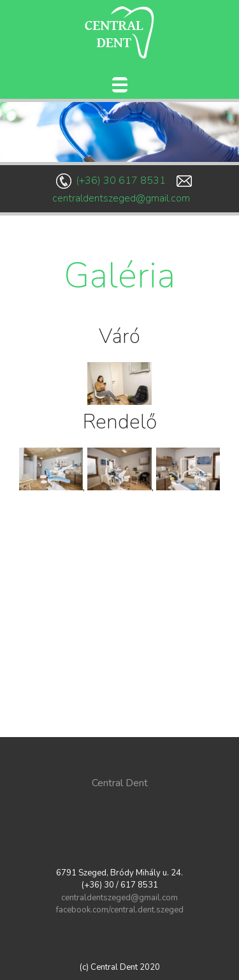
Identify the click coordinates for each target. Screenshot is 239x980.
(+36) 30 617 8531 (121, 180)
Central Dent (120, 783)
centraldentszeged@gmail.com (121, 198)
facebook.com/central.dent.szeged (120, 910)
